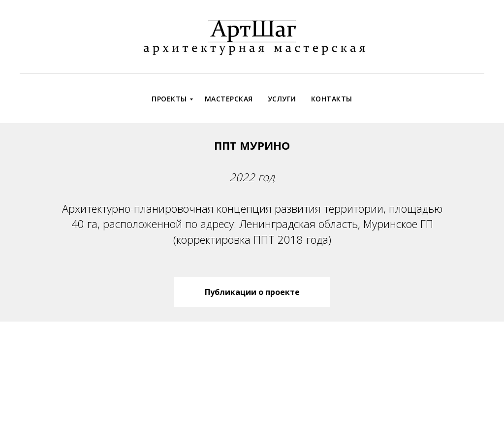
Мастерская (229, 99)
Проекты (169, 99)
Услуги (282, 99)
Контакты (332, 99)
